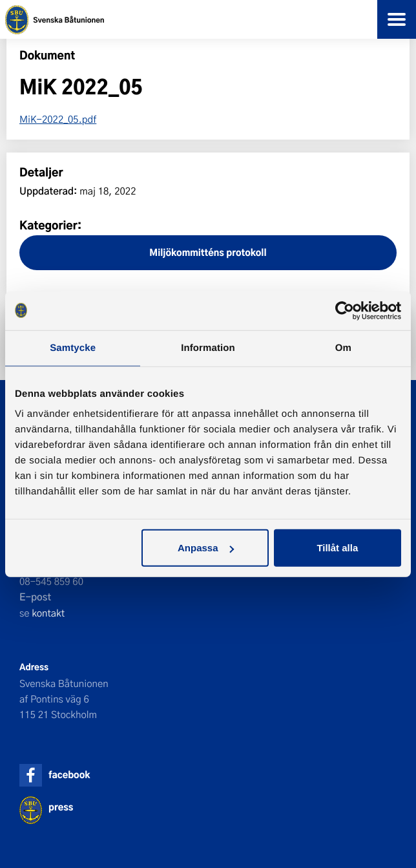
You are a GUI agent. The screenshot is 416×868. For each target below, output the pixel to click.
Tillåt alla (337, 548)
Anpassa (206, 548)
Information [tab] (208, 347)
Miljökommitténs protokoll (208, 252)
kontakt (48, 613)
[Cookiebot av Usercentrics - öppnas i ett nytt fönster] (345, 310)
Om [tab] (343, 347)
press (61, 807)
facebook (69, 775)
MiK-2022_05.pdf (58, 119)
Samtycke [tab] (73, 347)
